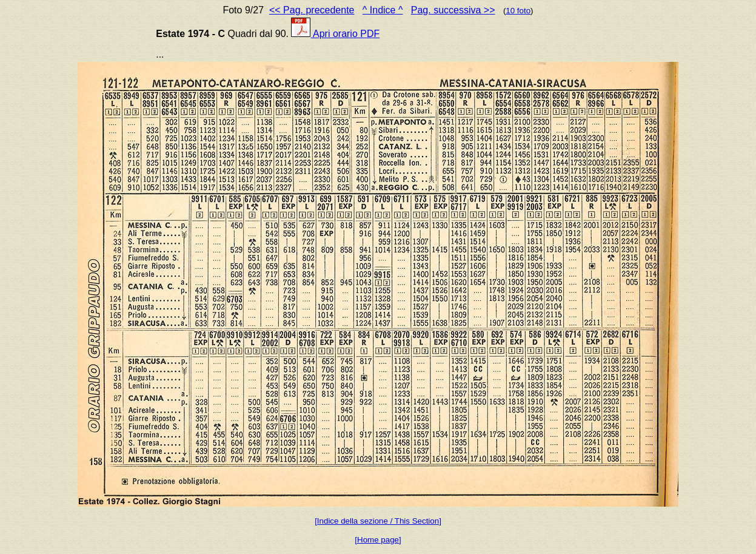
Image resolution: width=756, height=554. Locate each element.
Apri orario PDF (335, 34)
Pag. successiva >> (453, 10)
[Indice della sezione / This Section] (378, 521)
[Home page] (378, 540)
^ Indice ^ (383, 10)
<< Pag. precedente (312, 10)
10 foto (518, 11)
